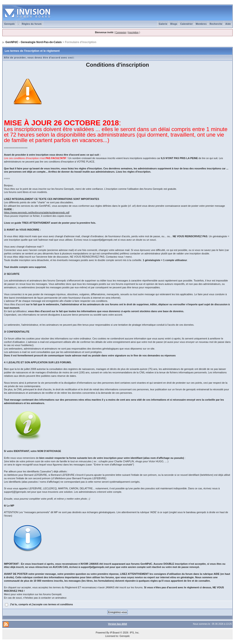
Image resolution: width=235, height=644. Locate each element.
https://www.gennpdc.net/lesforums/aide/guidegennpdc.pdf (37, 212)
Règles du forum (32, 24)
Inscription (133, 32)
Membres (201, 24)
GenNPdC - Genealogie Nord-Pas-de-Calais (34, 42)
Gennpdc (10, 24)
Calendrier (187, 24)
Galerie (163, 24)
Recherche (216, 24)
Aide (228, 24)
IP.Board (115, 633)
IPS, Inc (134, 633)
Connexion (121, 32)
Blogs (174, 24)
